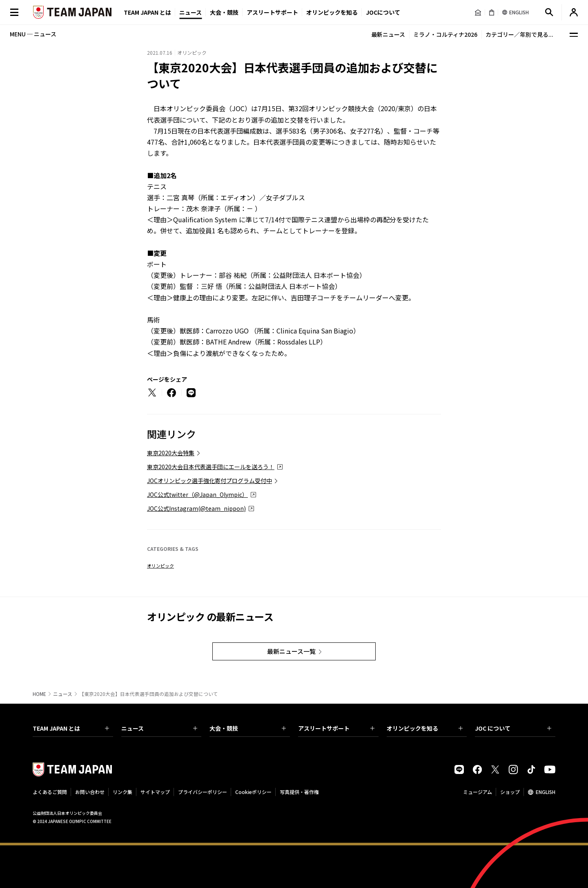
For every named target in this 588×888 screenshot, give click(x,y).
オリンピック (160, 566)
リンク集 (122, 792)
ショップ (510, 792)
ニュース (190, 12)
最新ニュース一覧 (291, 651)
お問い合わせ (90, 792)
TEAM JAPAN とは (71, 728)
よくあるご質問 (50, 792)
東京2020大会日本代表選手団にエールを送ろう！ (211, 467)
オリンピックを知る (332, 12)
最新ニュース (388, 34)
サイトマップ (155, 792)
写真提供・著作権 (299, 792)
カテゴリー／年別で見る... (519, 34)
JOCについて (383, 12)
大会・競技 (248, 728)
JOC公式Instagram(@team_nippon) (196, 508)
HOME (39, 694)
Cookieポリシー (253, 792)
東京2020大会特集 (171, 453)
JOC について (513, 728)
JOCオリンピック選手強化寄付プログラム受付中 (209, 481)
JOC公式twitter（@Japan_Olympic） (197, 494)
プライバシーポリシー (203, 792)
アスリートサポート (272, 12)
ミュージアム (478, 792)
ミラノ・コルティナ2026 (445, 34)
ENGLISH (546, 792)
